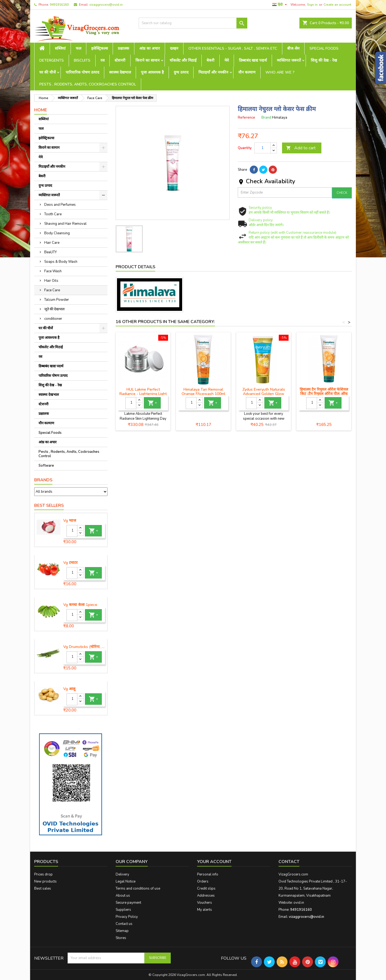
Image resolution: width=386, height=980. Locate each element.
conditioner (53, 319)
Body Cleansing (57, 233)
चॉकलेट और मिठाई (183, 60)
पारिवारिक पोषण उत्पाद (82, 72)
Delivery (122, 874)
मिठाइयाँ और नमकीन (213, 72)
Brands (43, 480)
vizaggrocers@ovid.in (106, 5)
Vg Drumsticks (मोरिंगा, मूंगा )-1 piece (84, 647)
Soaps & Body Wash (61, 262)
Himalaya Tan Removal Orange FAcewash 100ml (203, 392)
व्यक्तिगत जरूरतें (289, 60)
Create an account (337, 5)
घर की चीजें (48, 72)
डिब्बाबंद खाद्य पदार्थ (253, 60)
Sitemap (122, 931)
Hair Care (52, 243)
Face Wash (53, 271)
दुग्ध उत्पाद (181, 72)
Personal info (208, 874)
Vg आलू (69, 689)
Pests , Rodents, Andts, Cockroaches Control (88, 84)
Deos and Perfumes (60, 205)
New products (45, 881)
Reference (246, 118)
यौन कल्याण (247, 72)
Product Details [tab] (135, 267)
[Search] (193, 23)
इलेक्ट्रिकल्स (99, 48)
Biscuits (82, 60)
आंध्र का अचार (150, 48)
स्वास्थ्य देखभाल (120, 72)
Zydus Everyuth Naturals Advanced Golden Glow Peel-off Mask (264, 394)
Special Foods (324, 48)
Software (46, 466)
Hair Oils (51, 281)
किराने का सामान (148, 60)
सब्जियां (60, 48)
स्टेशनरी (120, 60)
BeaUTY (50, 252)
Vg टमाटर (70, 563)
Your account (214, 862)
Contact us (124, 924)
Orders (203, 881)
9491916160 (59, 5)
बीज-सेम (293, 48)
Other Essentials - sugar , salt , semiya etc (233, 48)
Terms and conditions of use (138, 889)
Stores (121, 938)
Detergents (52, 60)
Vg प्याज (70, 521)
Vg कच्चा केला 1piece (80, 605)
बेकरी (211, 60)
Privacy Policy (127, 917)
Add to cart (301, 148)
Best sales (43, 889)
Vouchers (205, 903)
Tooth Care (53, 214)
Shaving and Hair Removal (65, 224)
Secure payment (128, 903)
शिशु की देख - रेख (324, 60)
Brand (266, 118)
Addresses (206, 896)
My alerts (205, 910)
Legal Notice (126, 881)
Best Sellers (49, 505)
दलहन (174, 48)
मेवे (227, 60)
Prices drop (43, 874)
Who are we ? (280, 72)
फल (78, 48)
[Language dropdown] (280, 5)
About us (123, 896)
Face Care (52, 290)
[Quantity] (72, 531)
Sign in (312, 5)
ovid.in (299, 903)
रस (102, 60)
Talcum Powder (57, 300)
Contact (289, 862)
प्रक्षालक (124, 48)
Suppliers (123, 910)
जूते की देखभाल (54, 309)
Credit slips (206, 889)
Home (41, 110)
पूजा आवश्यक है (152, 72)
